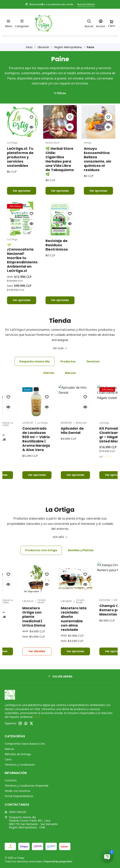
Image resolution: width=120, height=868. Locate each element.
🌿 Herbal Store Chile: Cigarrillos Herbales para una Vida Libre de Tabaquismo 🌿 (60, 161)
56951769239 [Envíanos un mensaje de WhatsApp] (15, 812)
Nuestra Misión (86, 4)
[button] (60, 93)
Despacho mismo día (34, 361)
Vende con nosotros (18, 791)
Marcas (70, 373)
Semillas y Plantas (81, 550)
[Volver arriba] (60, 677)
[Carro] (112, 23)
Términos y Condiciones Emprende (27, 786)
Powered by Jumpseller (58, 861)
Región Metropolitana (68, 47)
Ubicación (43, 47)
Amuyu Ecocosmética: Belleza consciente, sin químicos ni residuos (98, 159)
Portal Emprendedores (19, 796)
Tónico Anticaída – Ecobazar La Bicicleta (13, 422)
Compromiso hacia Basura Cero (25, 744)
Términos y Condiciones (20, 765)
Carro (8, 759)
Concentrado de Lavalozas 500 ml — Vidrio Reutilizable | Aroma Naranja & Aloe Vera (54, 420)
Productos (68, 361)
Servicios (93, 361)
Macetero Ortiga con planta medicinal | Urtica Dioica (52, 598)
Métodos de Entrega (18, 754)
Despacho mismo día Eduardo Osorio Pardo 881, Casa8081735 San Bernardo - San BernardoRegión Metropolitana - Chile (31, 822)
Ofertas (49, 373)
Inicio (29, 47)
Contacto (11, 780)
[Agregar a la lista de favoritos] (32, 117)
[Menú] (8, 23)
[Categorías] (22, 23)
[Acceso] (101, 23)
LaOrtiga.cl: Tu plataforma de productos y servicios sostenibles (20, 157)
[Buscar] (89, 23)
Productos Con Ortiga (41, 550)
